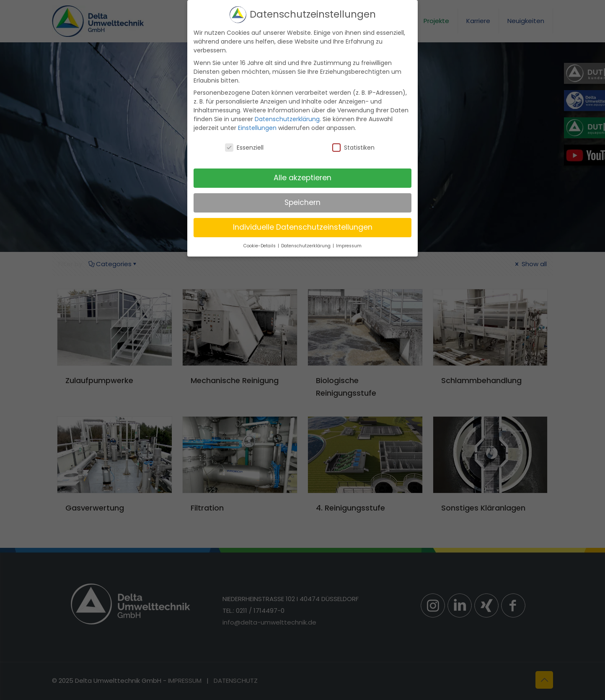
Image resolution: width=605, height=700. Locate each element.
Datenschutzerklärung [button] (306, 244)
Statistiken (353, 146)
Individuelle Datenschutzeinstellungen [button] (303, 226)
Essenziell (244, 146)
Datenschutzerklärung (287, 118)
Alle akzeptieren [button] (302, 176)
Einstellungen (257, 127)
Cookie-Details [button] (260, 244)
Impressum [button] (349, 244)
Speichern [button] (302, 201)
